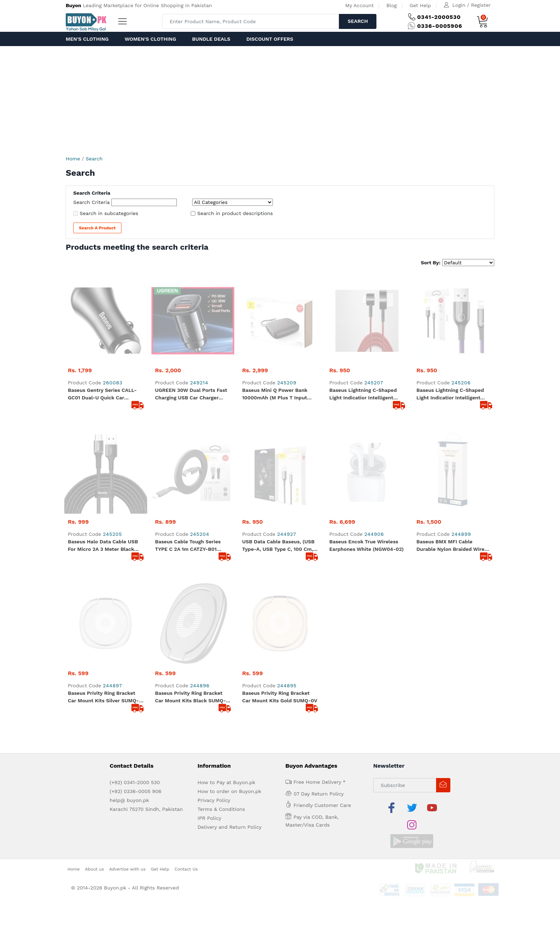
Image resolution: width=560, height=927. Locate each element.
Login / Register (472, 5)
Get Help (420, 5)
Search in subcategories (109, 213)
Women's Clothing (150, 39)
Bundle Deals (211, 39)
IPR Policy (209, 569)
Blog (392, 5)
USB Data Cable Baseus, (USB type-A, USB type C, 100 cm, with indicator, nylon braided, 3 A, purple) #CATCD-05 (279, 380)
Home (73, 159)
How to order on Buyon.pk (229, 543)
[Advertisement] (280, 100)
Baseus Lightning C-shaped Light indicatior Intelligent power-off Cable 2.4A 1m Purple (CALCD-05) (450, 312)
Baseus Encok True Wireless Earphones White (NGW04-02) (366, 380)
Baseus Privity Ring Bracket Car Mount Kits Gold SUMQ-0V (280, 448)
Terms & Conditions (221, 560)
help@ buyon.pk (129, 552)
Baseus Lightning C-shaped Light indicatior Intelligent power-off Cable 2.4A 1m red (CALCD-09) (365, 312)
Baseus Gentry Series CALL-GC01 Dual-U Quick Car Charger (102, 312)
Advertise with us (127, 603)
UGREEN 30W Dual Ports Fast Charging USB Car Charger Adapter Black (191, 312)
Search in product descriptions (235, 213)
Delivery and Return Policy (229, 578)
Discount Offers (270, 39)
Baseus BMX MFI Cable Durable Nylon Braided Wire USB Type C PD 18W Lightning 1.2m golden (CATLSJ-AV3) (452, 380)
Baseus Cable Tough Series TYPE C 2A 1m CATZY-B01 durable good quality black (189, 380)
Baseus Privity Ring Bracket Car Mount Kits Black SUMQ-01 (190, 449)
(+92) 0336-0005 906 (136, 543)
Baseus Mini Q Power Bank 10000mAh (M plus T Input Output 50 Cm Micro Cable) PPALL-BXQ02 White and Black (276, 312)
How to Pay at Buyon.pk (226, 534)
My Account (359, 5)
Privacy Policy (214, 552)
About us (94, 603)
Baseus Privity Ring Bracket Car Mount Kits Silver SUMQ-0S (103, 449)
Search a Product (97, 228)
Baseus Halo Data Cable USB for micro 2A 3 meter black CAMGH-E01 (103, 380)
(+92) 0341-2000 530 (135, 534)
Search (358, 21)
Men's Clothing (87, 39)
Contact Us (186, 603)
